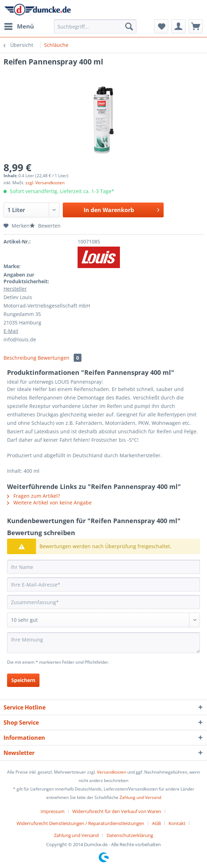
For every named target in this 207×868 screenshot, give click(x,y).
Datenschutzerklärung (130, 835)
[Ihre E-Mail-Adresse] (103, 584)
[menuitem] (19, 26)
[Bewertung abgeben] (103, 620)
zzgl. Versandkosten (45, 183)
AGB (156, 823)
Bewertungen (60, 358)
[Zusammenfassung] (103, 602)
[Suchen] (129, 26)
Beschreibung (20, 358)
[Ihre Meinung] (103, 643)
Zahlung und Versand (140, 797)
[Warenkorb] (196, 26)
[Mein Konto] (178, 26)
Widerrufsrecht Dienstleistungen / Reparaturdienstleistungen (80, 823)
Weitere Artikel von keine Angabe (49, 503)
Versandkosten (112, 772)
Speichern (23, 680)
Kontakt (177, 823)
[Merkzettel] (161, 26)
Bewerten (45, 226)
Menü (19, 26)
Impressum (53, 811)
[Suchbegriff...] (95, 26)
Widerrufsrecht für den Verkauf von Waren (117, 811)
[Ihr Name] (103, 567)
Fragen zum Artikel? (34, 496)
